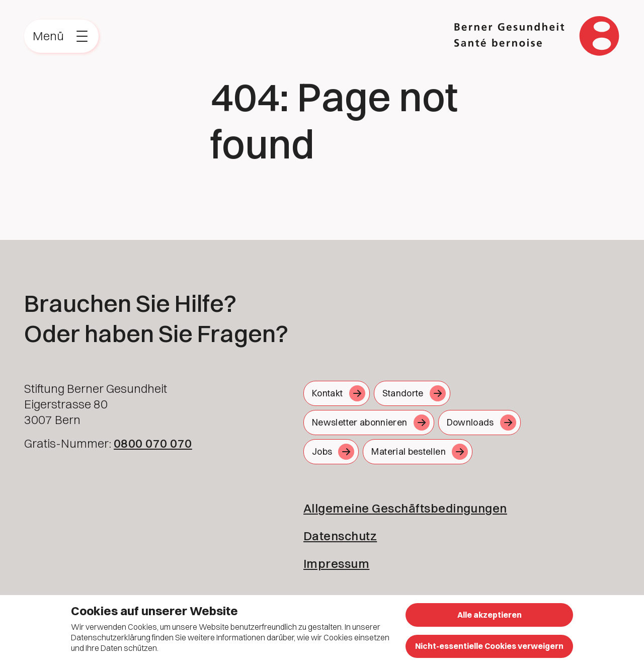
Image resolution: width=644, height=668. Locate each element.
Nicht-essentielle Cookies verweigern (489, 646)
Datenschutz (340, 536)
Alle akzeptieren (490, 615)
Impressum (336, 563)
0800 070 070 (153, 443)
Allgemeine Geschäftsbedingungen (405, 508)
